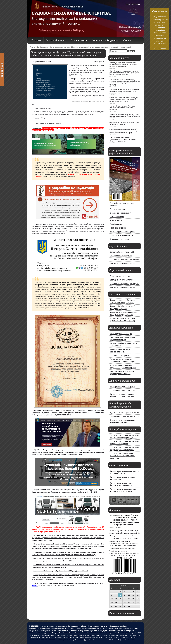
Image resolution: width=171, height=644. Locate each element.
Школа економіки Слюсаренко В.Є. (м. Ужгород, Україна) (123, 313)
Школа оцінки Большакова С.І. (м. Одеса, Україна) (123, 307)
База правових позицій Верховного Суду (120, 351)
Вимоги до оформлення (120, 213)
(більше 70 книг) (61, 571)
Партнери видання (118, 228)
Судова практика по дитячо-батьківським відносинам (122, 484)
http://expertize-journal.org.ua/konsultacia (53, 174)
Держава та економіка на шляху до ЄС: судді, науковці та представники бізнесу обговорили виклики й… (125, 116)
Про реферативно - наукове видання (122, 204)
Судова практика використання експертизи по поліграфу (124, 490)
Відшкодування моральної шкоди (124, 412)
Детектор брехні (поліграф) (122, 252)
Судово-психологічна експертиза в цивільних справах (124, 442)
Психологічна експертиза (121, 256)
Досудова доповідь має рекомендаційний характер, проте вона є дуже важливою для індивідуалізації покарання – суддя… (124, 131)
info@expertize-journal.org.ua (124, 548)
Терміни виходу (116, 224)
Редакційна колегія (118, 209)
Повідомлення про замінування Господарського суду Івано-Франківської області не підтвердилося (123, 139)
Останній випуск (117, 217)
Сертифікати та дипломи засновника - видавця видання (123, 360)
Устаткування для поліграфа (122, 387)
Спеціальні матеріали (119, 355)
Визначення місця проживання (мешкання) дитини (123, 421)
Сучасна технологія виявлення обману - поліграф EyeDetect (123, 395)
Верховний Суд (39, 118)
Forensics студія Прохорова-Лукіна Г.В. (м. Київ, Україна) (122, 320)
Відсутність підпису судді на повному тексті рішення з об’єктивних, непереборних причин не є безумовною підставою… (124, 73)
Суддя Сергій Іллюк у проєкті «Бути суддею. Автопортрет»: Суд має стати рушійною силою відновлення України (124, 100)
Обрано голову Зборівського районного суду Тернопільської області (124, 124)
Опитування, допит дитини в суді (124, 416)
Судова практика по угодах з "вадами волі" (122, 478)
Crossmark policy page (119, 239)
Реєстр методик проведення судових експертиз (122, 338)
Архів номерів (116, 220)
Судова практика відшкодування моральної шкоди (124, 472)
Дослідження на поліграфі (121, 280)
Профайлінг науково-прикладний (124, 259)
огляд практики (98, 66)
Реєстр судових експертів (121, 334)
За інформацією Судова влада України (47, 123)
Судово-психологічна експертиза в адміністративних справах (124, 449)
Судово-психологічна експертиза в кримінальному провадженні (124, 436)
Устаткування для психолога (122, 390)
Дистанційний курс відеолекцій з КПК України (124, 345)
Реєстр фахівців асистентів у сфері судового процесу (122, 373)
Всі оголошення (160, 48)
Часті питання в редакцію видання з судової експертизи (123, 366)
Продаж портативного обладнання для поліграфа (53, 490)
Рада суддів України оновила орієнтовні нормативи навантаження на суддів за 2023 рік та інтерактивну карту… (124, 65)
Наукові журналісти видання (122, 232)
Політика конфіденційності (121, 235)
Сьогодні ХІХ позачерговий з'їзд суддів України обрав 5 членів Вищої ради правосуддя (122, 108)
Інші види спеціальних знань (122, 263)
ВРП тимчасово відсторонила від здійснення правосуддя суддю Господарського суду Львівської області (124, 91)
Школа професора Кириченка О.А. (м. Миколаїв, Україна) (123, 301)
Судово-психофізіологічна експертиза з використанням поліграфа (122, 456)
